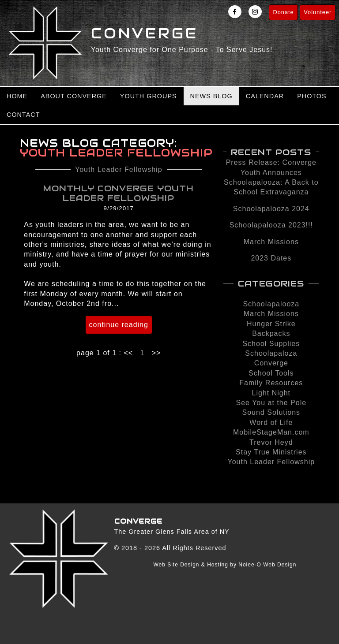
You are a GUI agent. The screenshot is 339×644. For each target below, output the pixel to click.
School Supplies (271, 344)
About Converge (74, 96)
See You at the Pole (271, 403)
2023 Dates (271, 258)
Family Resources (271, 383)
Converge (271, 363)
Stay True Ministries (271, 452)
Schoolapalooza (271, 304)
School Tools (271, 373)
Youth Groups (149, 96)
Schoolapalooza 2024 (271, 209)
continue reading (119, 325)
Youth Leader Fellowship (119, 169)
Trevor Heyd (271, 442)
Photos (312, 96)
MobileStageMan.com (271, 432)
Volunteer (318, 12)
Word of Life (271, 423)
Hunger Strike (271, 324)
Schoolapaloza (271, 353)
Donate (283, 12)
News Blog (211, 96)
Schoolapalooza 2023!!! (271, 225)
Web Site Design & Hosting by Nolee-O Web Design (225, 565)
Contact (23, 115)
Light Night (271, 393)
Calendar (265, 96)
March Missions (271, 242)
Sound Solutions (271, 412)
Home (17, 96)
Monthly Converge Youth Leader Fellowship (119, 193)
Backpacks (271, 333)
